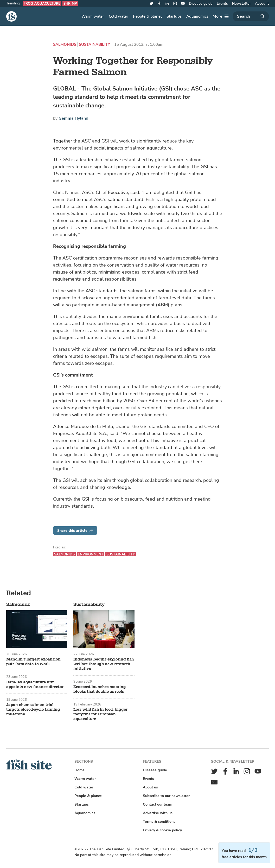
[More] (221, 16)
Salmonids (65, 45)
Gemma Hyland (73, 118)
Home (79, 770)
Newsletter (241, 4)
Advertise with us (158, 813)
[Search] (251, 16)
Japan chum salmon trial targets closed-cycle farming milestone (33, 710)
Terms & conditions (159, 822)
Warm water (93, 16)
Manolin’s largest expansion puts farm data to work (33, 662)
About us (150, 787)
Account (262, 4)
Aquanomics (197, 16)
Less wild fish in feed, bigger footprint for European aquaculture (100, 714)
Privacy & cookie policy (162, 830)
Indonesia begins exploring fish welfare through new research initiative (104, 664)
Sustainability (94, 45)
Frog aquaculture (42, 4)
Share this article (75, 531)
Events (222, 4)
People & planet (147, 16)
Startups (174, 16)
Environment (91, 554)
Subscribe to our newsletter (166, 796)
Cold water (119, 16)
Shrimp (70, 4)
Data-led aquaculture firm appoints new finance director (35, 685)
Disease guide (201, 4)
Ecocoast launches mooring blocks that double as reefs (100, 689)
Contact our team (158, 804)
